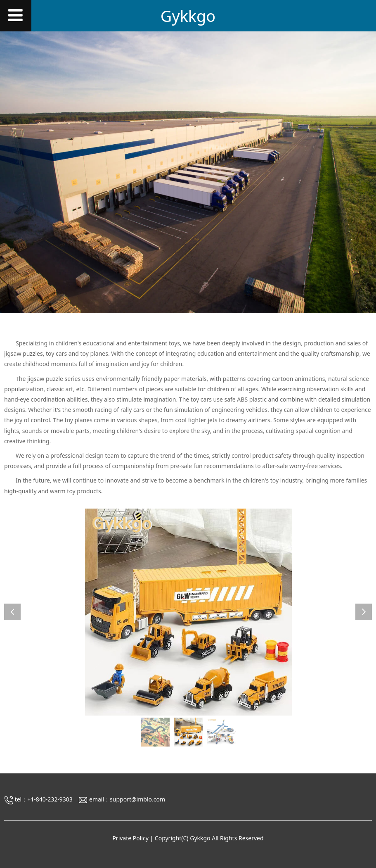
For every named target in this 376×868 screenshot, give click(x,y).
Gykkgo (188, 16)
